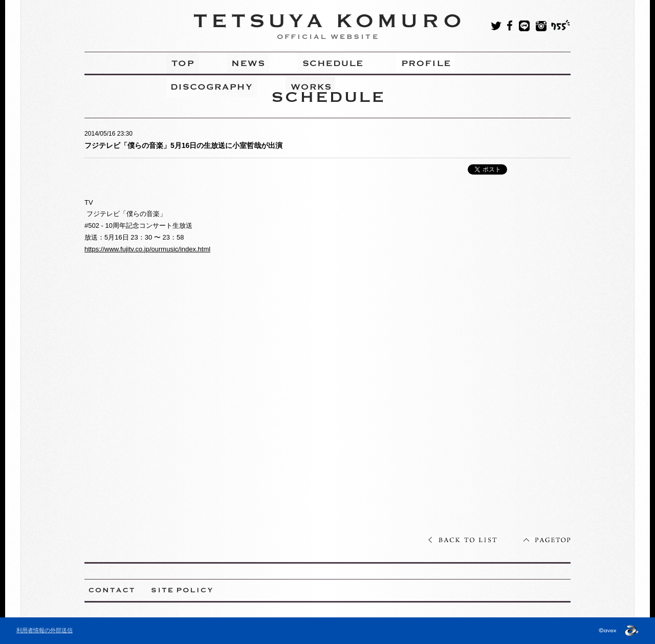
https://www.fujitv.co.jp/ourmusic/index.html (147, 249)
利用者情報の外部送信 (45, 630)
